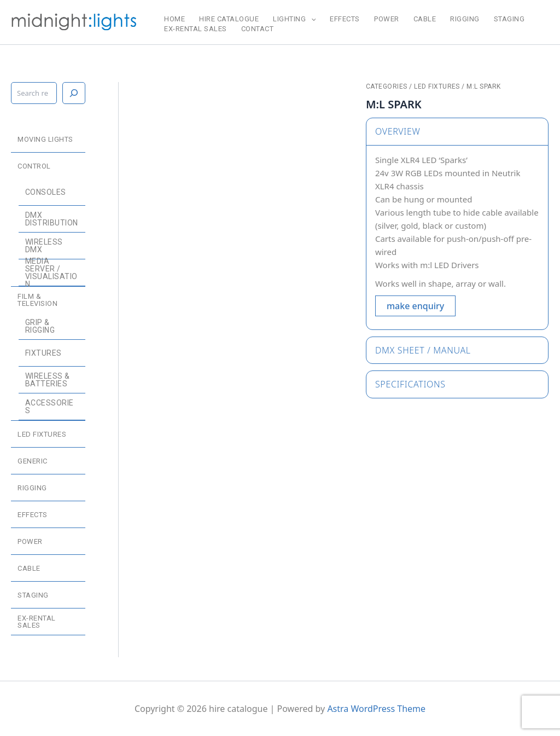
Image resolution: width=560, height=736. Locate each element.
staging (509, 19)
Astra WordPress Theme (376, 709)
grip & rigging (40, 326)
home (174, 19)
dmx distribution (52, 219)
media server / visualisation (51, 273)
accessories (49, 407)
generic (33, 461)
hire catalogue (229, 19)
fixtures (43, 353)
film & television (37, 300)
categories (387, 86)
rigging (465, 19)
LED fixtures (42, 434)
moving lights (45, 139)
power (387, 19)
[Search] (74, 93)
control (34, 166)
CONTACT (258, 29)
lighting (294, 19)
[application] (311, 19)
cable (425, 19)
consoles (46, 192)
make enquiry (415, 306)
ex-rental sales (196, 29)
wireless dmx (44, 246)
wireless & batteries (48, 380)
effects (345, 19)
